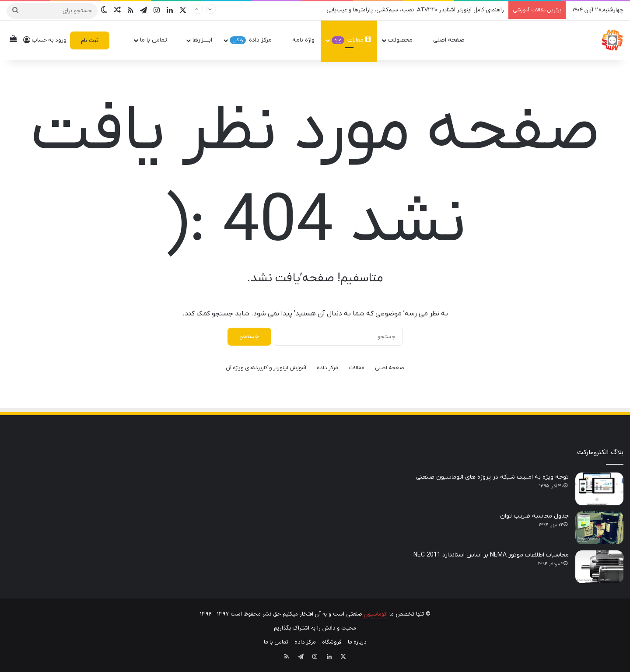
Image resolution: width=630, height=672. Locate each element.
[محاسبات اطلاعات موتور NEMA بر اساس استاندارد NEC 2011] (599, 567)
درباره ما (357, 642)
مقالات (351, 40)
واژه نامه (303, 40)
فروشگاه (332, 642)
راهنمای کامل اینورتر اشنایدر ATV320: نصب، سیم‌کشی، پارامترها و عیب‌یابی (415, 10)
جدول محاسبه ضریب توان (534, 516)
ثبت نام (90, 40)
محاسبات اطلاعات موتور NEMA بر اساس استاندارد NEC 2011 (491, 555)
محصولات (404, 40)
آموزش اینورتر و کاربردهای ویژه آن (266, 368)
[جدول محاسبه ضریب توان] (599, 528)
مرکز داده (255, 40)
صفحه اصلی (453, 40)
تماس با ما (157, 40)
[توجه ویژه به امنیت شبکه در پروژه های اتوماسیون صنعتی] (599, 489)
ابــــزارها (202, 40)
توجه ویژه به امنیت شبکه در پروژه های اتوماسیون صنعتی (492, 477)
